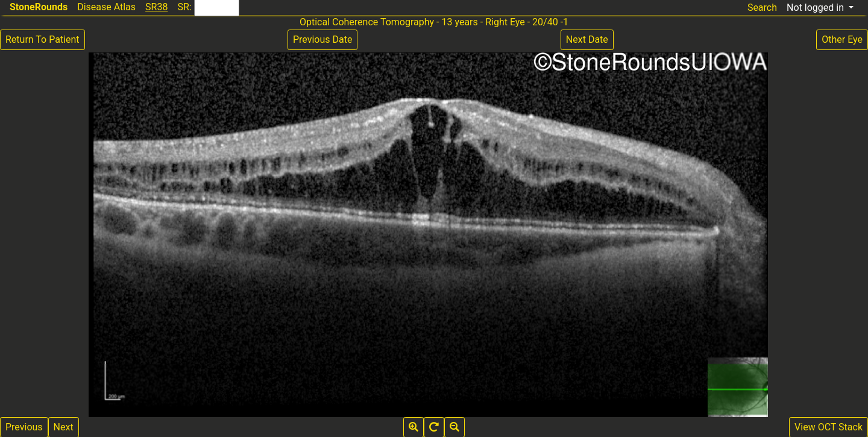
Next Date (587, 39)
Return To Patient (42, 39)
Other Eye (842, 39)
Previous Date (322, 39)
